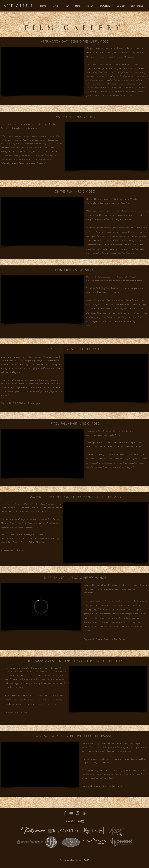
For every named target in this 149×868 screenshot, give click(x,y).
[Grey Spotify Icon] (84, 813)
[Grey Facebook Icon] (65, 813)
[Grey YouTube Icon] (71, 813)
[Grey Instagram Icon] (78, 813)
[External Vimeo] (41, 607)
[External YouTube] (42, 71)
